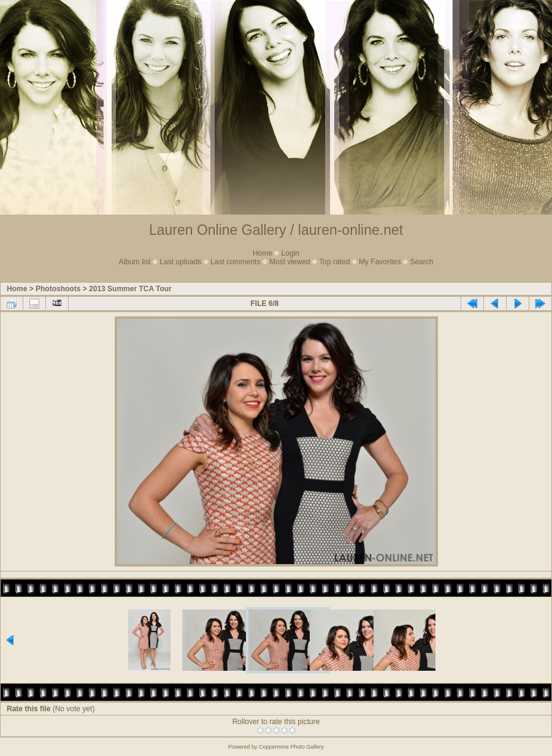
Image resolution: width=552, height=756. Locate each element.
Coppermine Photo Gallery (291, 747)
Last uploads (180, 262)
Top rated (334, 262)
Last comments (235, 262)
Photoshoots (58, 289)
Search (421, 262)
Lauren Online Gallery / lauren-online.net (276, 230)
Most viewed (290, 262)
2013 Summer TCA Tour (130, 289)
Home (263, 253)
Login (290, 253)
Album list (135, 262)
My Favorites (380, 262)
